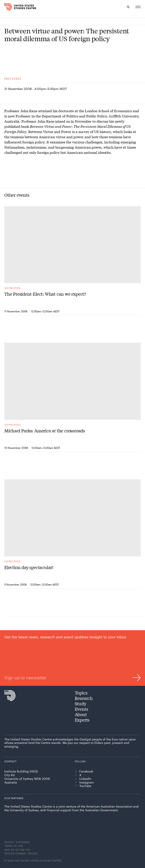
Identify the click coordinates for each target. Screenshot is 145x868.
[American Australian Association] (17, 821)
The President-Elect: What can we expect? (45, 294)
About (81, 714)
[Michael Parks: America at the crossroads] (72, 381)
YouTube (83, 786)
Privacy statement (17, 842)
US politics (12, 288)
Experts (82, 720)
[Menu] (138, 7)
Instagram (84, 782)
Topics (81, 693)
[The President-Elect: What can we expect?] (72, 245)
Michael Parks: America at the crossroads (45, 431)
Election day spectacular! (29, 567)
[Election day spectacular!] (72, 518)
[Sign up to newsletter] (72, 658)
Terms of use (14, 846)
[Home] (14, 7)
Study (80, 703)
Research (84, 698)
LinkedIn (83, 779)
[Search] (128, 7)
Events (81, 709)
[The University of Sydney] (49, 822)
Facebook (84, 771)
